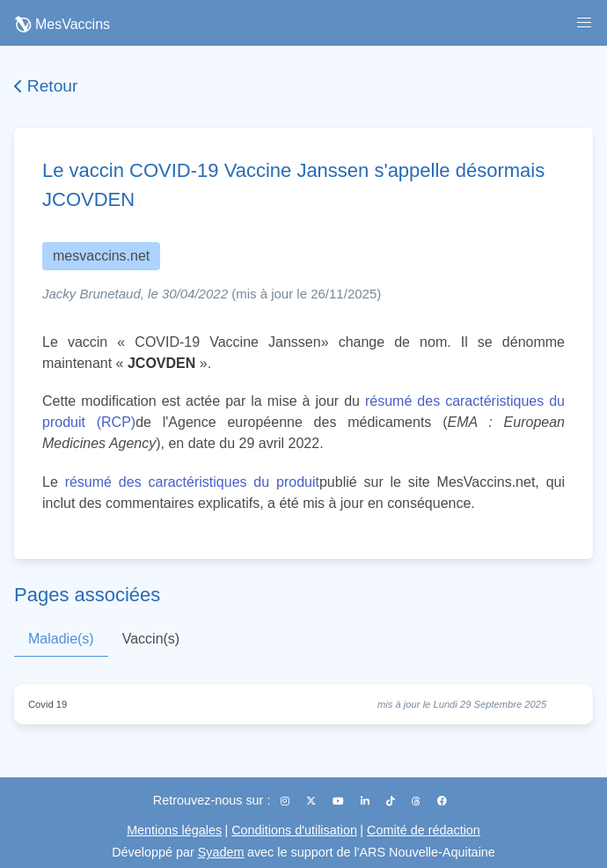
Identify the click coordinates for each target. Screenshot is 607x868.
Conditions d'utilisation (294, 830)
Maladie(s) (61, 639)
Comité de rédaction (424, 830)
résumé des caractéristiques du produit (192, 482)
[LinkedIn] (366, 801)
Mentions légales (174, 830)
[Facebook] (442, 801)
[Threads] (417, 801)
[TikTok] (392, 801)
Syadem (221, 852)
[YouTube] (340, 801)
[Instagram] (286, 801)
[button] (584, 23)
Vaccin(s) (151, 639)
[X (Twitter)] (312, 801)
